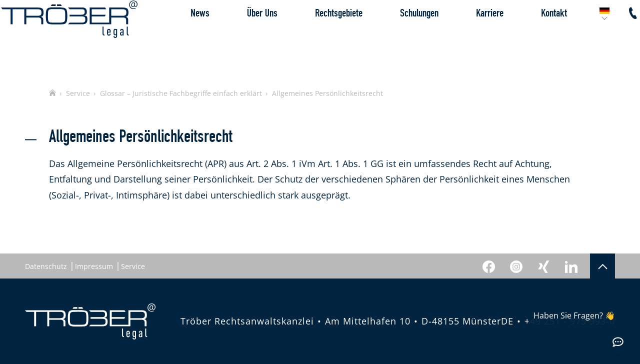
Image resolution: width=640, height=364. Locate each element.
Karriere (466, 37)
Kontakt (530, 37)
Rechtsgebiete (315, 37)
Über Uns (238, 37)
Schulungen (395, 37)
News (176, 37)
